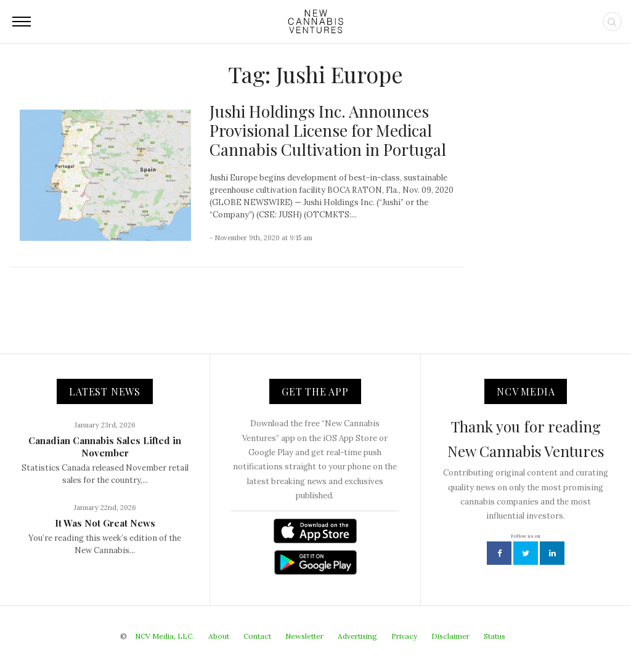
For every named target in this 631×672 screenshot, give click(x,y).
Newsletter (304, 636)
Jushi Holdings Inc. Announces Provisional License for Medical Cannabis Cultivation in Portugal (328, 130)
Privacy (404, 636)
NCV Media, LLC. (165, 636)
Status (495, 636)
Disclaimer (450, 636)
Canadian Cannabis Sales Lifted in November (105, 447)
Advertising (357, 636)
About (219, 636)
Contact (257, 636)
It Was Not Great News (105, 523)
